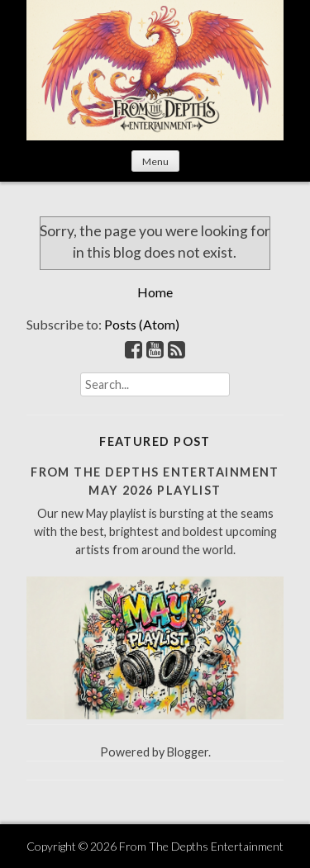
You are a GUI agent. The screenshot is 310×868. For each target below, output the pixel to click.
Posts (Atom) (142, 324)
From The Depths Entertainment (201, 846)
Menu (155, 161)
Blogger (188, 752)
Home (155, 292)
